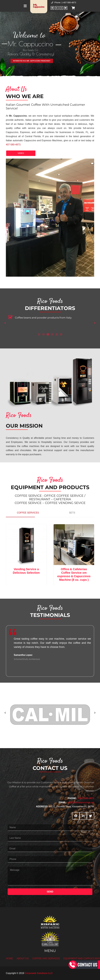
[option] (50, 318)
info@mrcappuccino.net (81, 802)
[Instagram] (61, 8)
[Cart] (73, 8)
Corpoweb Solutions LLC (39, 973)
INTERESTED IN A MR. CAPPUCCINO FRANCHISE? (32, 61)
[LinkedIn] (57, 8)
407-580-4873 (13, 145)
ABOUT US (23, 958)
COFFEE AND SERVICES (46, 958)
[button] (5, 323)
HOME (9, 958)
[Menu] (25, 6)
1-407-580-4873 (86, 798)
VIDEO (21, 153)
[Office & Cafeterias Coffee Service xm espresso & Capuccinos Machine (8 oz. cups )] (76, 545)
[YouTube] (66, 8)
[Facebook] (52, 8)
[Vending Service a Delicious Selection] (29, 545)
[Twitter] (90, 816)
